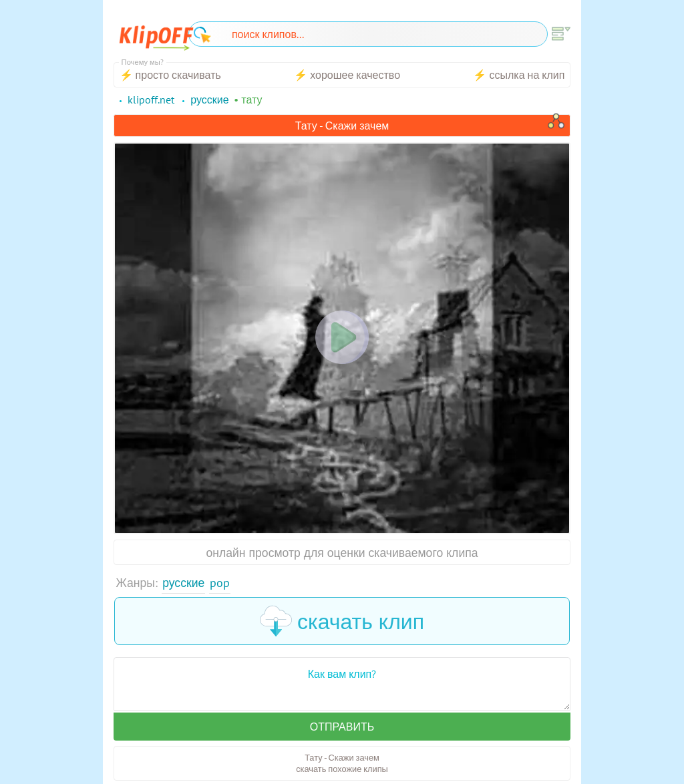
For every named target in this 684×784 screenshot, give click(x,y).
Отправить (342, 727)
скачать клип (342, 621)
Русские (183, 583)
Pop (220, 583)
